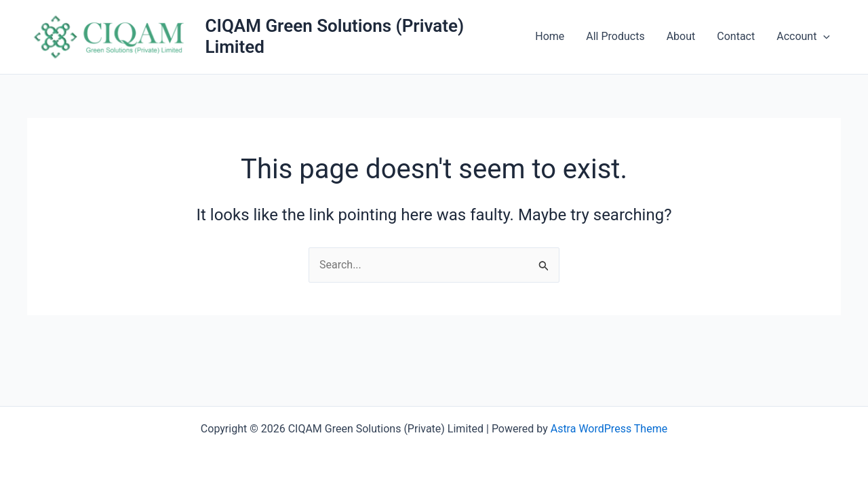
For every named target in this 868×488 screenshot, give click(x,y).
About (681, 36)
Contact (736, 36)
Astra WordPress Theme (609, 429)
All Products (615, 36)
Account (803, 37)
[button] (823, 37)
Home (550, 36)
